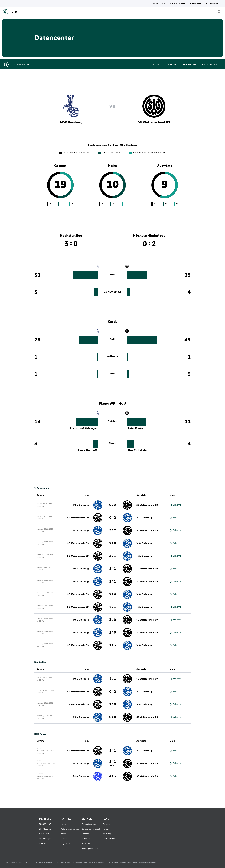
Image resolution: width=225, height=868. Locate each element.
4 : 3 (113, 776)
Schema (175, 505)
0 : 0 (113, 717)
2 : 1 (113, 607)
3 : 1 (113, 556)
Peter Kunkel (136, 428)
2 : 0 (113, 543)
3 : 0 (113, 620)
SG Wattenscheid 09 (147, 505)
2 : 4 (113, 594)
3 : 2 (113, 530)
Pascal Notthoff (87, 450)
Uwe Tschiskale (137, 450)
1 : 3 (113, 645)
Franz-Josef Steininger (83, 428)
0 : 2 (113, 505)
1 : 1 (113, 569)
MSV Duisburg (81, 505)
